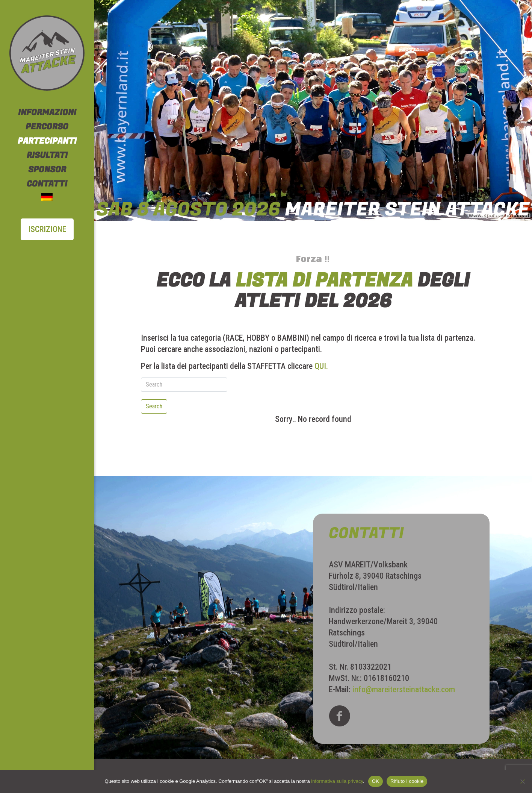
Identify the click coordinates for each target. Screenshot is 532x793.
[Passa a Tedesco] (47, 198)
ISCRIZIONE (47, 229)
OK (376, 781)
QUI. (321, 366)
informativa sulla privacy (337, 781)
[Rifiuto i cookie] (523, 781)
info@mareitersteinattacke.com (404, 689)
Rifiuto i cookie (407, 781)
